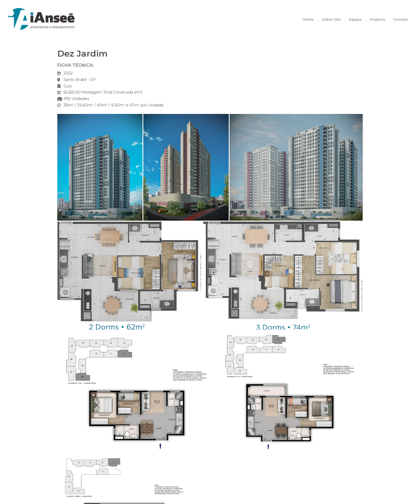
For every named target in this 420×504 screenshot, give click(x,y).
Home (308, 19)
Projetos (377, 19)
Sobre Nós (331, 19)
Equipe (355, 19)
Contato (401, 19)
